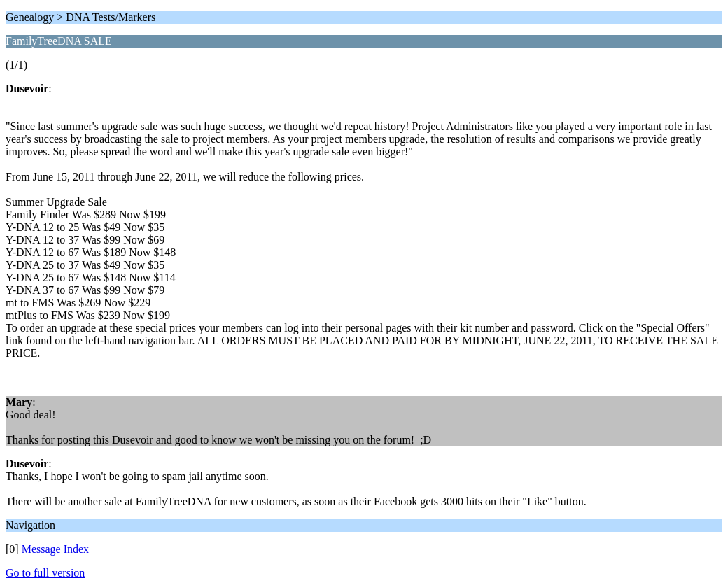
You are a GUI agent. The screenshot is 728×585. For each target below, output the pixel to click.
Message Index (55, 549)
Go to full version (45, 573)
